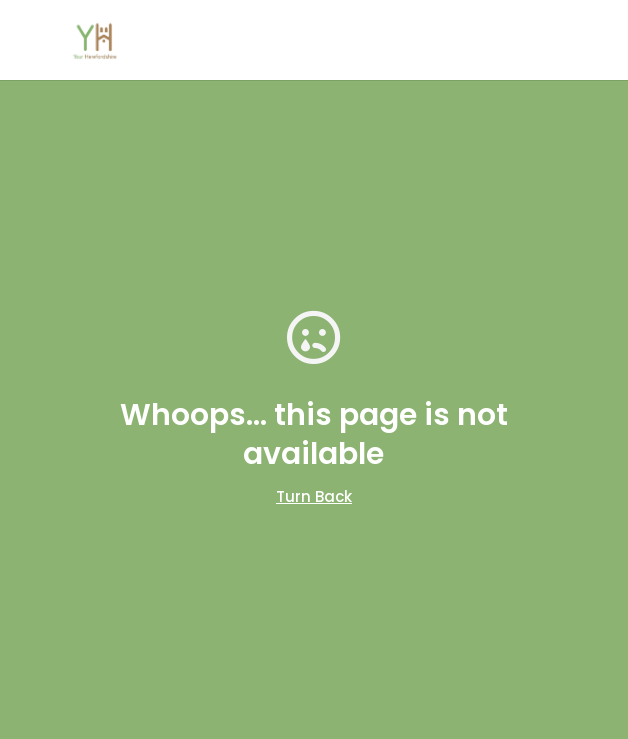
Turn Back (314, 496)
